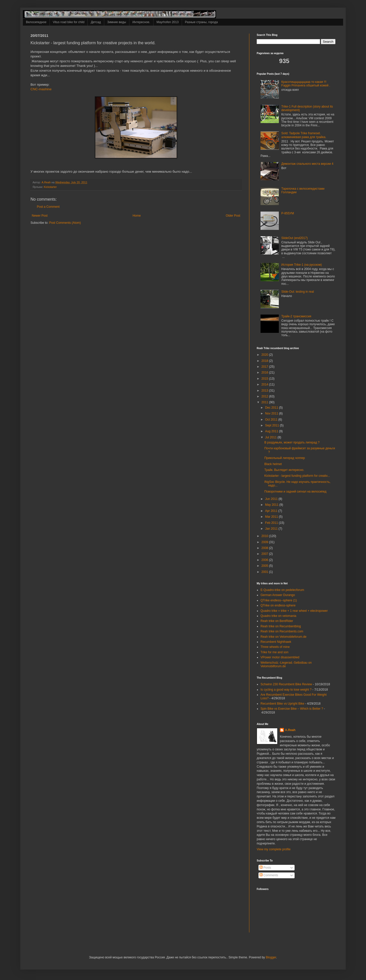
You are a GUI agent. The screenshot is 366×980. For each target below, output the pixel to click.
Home (137, 216)
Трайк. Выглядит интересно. (284, 470)
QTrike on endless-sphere (278, 605)
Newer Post (40, 216)
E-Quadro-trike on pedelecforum (282, 590)
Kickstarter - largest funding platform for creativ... (297, 476)
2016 (265, 373)
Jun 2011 (272, 499)
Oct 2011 (272, 420)
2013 (265, 391)
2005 (265, 566)
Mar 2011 (272, 517)
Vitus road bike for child (69, 22)
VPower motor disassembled (280, 657)
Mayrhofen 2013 (168, 22)
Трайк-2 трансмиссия (296, 316)
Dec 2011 (272, 408)
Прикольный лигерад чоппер (285, 458)
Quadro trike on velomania (278, 616)
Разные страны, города (201, 22)
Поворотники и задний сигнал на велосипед (295, 492)
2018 (265, 361)
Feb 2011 (272, 523)
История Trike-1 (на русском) (302, 265)
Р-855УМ (288, 213)
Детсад (96, 22)
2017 (265, 367)
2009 (265, 542)
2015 (265, 379)
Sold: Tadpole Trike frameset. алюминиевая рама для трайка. (304, 135)
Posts (265, 868)
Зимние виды (117, 22)
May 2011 (272, 505)
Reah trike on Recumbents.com (282, 631)
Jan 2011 (272, 529)
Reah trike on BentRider (277, 621)
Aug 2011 (272, 431)
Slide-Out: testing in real (298, 292)
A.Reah (290, 730)
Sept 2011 (272, 425)
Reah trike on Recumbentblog (281, 626)
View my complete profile (274, 849)
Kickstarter (50, 187)
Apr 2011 (272, 511)
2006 (265, 560)
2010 (265, 536)
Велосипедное (36, 22)
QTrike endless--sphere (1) (279, 600)
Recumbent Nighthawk (276, 642)
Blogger (271, 957)
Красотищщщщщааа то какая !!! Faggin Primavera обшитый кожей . (306, 84)
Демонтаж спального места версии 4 (307, 164)
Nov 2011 (272, 413)
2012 (265, 396)
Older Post (233, 216)
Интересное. (141, 22)
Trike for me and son (274, 652)
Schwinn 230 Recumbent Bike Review (286, 684)
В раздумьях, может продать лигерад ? (292, 442)
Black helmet (273, 464)
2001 (265, 572)
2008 (265, 548)
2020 (265, 355)
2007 (265, 554)
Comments (269, 875)
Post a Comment (48, 207)
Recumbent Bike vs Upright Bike (282, 704)
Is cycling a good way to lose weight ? (286, 690)
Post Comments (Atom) (65, 223)
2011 (265, 402)
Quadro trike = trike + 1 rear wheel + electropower (294, 611)
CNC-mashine (41, 89)
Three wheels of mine (275, 647)
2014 (265, 384)
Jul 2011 (271, 437)
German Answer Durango (278, 595)
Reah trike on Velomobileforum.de (284, 637)
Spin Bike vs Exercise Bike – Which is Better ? (292, 709)
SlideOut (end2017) (295, 238)
